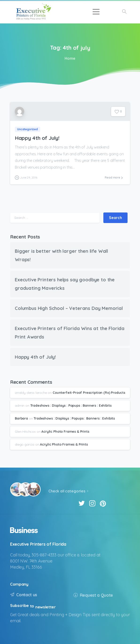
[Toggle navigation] (96, 12)
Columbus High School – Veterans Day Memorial (69, 308)
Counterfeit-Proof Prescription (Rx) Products (89, 393)
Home (69, 58)
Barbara (21, 418)
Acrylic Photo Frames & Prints (65, 432)
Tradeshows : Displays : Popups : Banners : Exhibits (71, 406)
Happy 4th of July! (37, 138)
